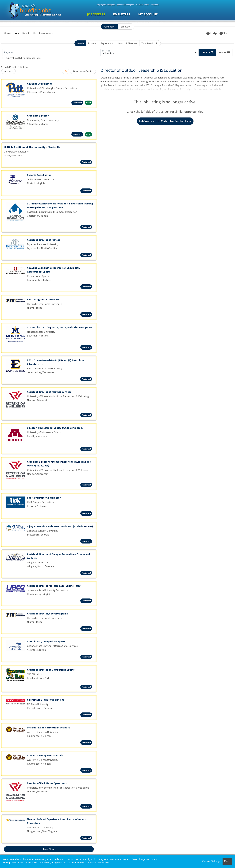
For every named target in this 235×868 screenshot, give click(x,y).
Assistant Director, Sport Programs (47, 614)
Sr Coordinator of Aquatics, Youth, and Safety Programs (60, 327)
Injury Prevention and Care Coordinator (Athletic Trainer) (60, 526)
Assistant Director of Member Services (49, 392)
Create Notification (83, 71)
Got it (227, 861)
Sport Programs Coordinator (44, 299)
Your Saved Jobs (150, 43)
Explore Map (107, 43)
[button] (224, 52)
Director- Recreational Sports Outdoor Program (55, 428)
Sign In (226, 33)
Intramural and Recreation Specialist (48, 727)
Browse (92, 43)
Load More (49, 849)
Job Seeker (110, 27)
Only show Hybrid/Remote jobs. (24, 58)
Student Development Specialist (46, 755)
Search (80, 43)
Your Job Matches (128, 43)
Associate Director (38, 116)
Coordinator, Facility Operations (46, 700)
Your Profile (29, 33)
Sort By (8, 71)
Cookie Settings (211, 861)
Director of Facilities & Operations (47, 783)
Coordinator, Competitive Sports (46, 641)
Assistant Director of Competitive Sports (51, 670)
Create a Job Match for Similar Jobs (165, 121)
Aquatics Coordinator (39, 84)
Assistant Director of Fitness (44, 240)
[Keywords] (52, 52)
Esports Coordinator (39, 175)
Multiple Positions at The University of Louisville (32, 147)
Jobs (17, 33)
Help (212, 33)
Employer (126, 27)
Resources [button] (45, 33)
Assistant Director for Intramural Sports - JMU (54, 586)
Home (8, 33)
